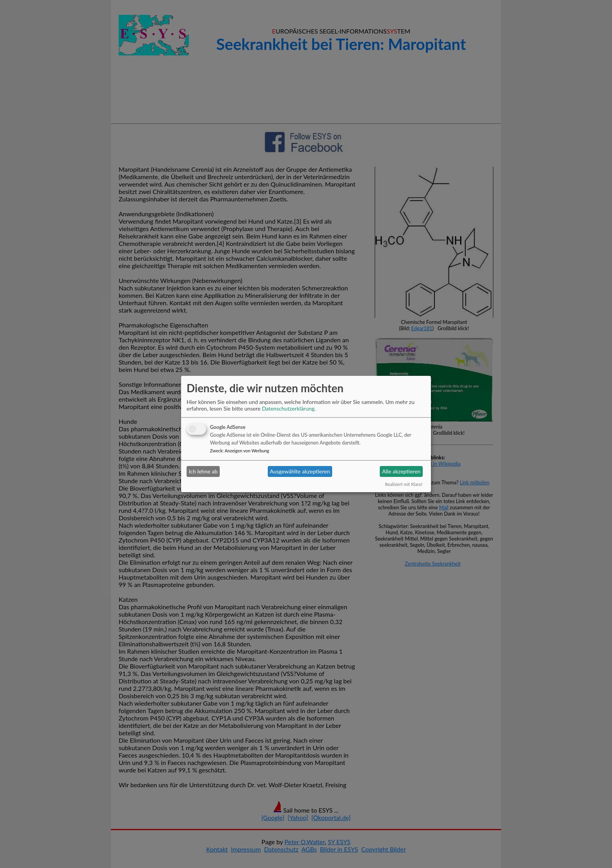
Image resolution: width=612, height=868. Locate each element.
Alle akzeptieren (401, 471)
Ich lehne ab (203, 471)
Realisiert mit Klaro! (404, 484)
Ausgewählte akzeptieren (300, 471)
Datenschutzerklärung (288, 408)
